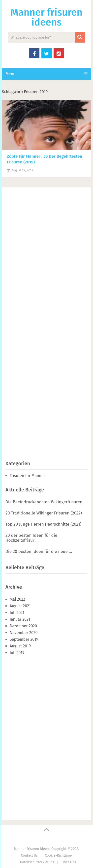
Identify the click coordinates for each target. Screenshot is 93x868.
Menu (11, 74)
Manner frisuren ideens (46, 17)
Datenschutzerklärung (37, 862)
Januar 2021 (20, 619)
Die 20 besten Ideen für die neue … (39, 551)
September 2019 (24, 639)
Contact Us (30, 855)
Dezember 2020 (23, 626)
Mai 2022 (17, 599)
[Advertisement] (43, 322)
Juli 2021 (17, 613)
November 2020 (24, 633)
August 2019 (20, 646)
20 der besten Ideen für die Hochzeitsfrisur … (31, 538)
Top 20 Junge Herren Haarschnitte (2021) (43, 524)
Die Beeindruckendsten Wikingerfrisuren (44, 502)
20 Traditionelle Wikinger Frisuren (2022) (44, 513)
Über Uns (69, 862)
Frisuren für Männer (27, 476)
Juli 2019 (17, 653)
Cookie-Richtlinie (58, 855)
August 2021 (20, 606)
